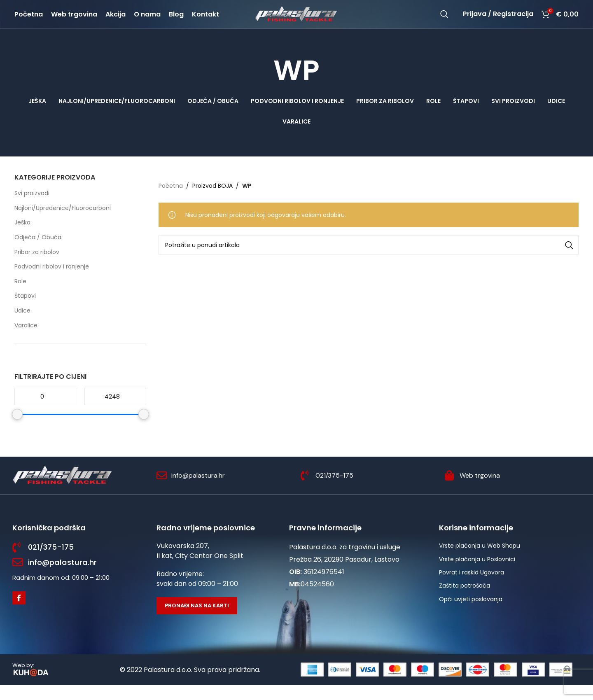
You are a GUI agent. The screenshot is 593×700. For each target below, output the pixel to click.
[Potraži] (444, 21)
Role (20, 296)
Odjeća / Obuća (38, 252)
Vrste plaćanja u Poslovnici (477, 574)
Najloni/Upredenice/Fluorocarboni (63, 222)
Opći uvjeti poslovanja (471, 614)
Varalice (26, 340)
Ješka (22, 237)
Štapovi (25, 310)
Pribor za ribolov (37, 266)
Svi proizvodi (32, 208)
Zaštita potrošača (465, 600)
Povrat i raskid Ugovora (472, 587)
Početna (171, 200)
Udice (22, 325)
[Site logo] (296, 21)
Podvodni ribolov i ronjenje (52, 281)
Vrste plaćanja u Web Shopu (480, 560)
